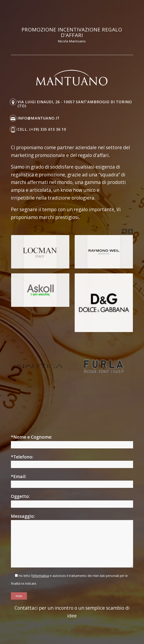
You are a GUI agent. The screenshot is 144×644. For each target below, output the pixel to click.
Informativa (41, 576)
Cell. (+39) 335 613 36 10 (42, 129)
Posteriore (130, 231)
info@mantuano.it (39, 118)
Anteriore (124, 231)
